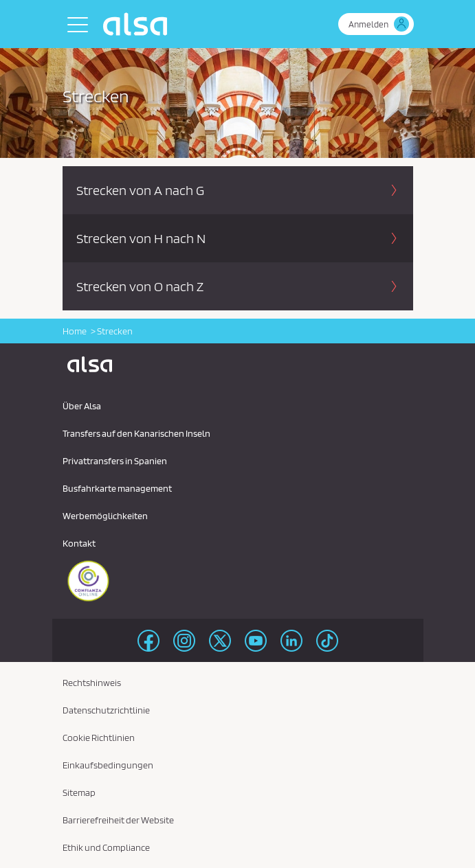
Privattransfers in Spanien (115, 461)
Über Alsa (82, 406)
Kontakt (79, 543)
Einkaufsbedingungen (108, 765)
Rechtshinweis (92, 683)
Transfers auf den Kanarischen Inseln (136, 433)
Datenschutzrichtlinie (106, 710)
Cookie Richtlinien (99, 738)
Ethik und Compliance (106, 847)
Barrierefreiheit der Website (118, 820)
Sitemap (79, 792)
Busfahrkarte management (117, 488)
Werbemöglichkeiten (105, 516)
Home (75, 331)
